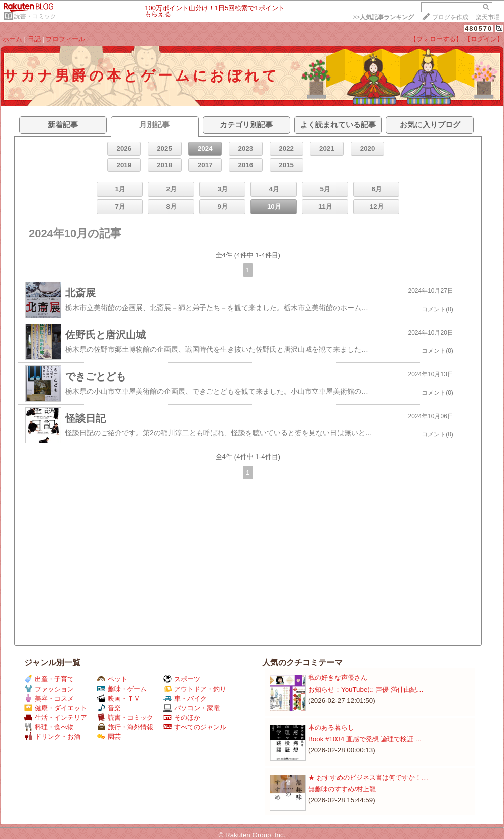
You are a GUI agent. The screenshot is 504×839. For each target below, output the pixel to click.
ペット (112, 679)
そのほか (182, 717)
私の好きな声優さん (338, 678)
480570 (479, 28)
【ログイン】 (484, 39)
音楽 (109, 708)
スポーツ (182, 679)
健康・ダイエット (56, 708)
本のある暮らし (331, 728)
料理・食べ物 (49, 727)
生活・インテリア (56, 717)
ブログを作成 (450, 17)
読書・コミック (35, 16)
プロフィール (65, 39)
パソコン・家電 (192, 708)
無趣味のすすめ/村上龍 (342, 789)
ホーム (12, 39)
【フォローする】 (436, 39)
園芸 (109, 737)
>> (383, 17)
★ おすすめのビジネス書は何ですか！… (368, 777)
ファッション (49, 689)
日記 (34, 39)
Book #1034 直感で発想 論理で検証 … (365, 739)
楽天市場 (488, 17)
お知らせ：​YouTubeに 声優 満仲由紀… (366, 689)
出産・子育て (49, 679)
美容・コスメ (49, 698)
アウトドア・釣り (195, 689)
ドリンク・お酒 (52, 737)
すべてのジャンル (195, 727)
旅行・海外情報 (125, 727)
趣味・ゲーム (122, 689)
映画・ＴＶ (119, 698)
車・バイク (185, 698)
